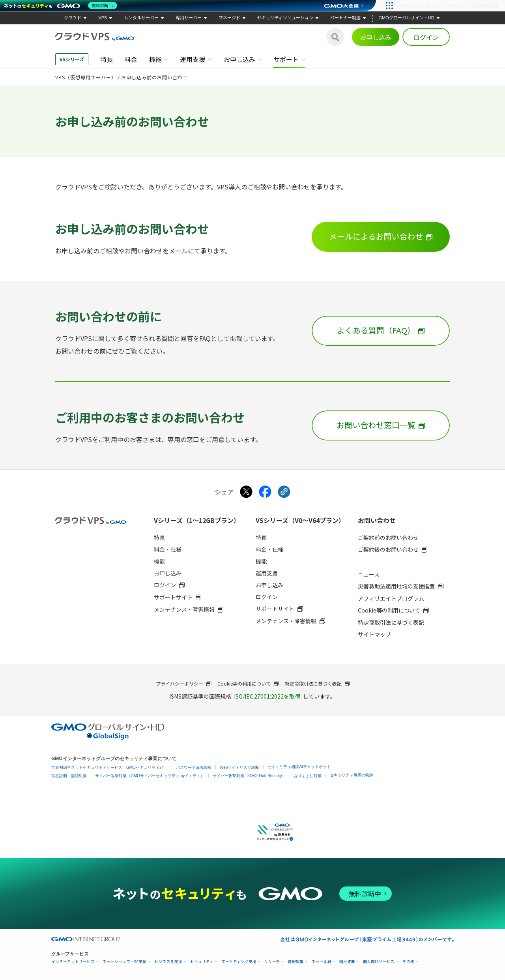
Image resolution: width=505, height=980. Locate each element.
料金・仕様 (168, 549)
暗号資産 (347, 962)
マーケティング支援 (239, 962)
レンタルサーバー (141, 18)
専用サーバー (189, 18)
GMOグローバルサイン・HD (406, 18)
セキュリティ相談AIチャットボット (299, 767)
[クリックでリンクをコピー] (284, 492)
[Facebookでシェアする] (265, 492)
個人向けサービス (379, 962)
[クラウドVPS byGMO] (95, 37)
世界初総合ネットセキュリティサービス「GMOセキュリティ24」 (109, 767)
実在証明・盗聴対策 (69, 776)
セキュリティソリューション (285, 18)
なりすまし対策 (308, 776)
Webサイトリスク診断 (239, 767)
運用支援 (193, 59)
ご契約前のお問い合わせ (388, 538)
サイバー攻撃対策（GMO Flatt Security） (249, 776)
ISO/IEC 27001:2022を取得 (267, 696)
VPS (103, 18)
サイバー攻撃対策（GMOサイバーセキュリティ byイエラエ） (150, 776)
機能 (155, 59)
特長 (107, 59)
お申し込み (376, 37)
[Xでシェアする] (246, 492)
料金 (131, 59)
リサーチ (272, 962)
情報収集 (296, 962)
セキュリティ (202, 962)
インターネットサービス (73, 962)
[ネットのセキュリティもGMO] (61, 6)
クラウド (73, 18)
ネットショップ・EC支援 (125, 962)
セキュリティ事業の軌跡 (352, 775)
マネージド (229, 18)
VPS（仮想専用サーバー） (86, 77)
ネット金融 (322, 962)
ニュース (369, 574)
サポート (286, 59)
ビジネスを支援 (168, 962)
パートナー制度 (345, 18)
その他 (408, 962)
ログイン (426, 37)
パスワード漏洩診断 (194, 767)
